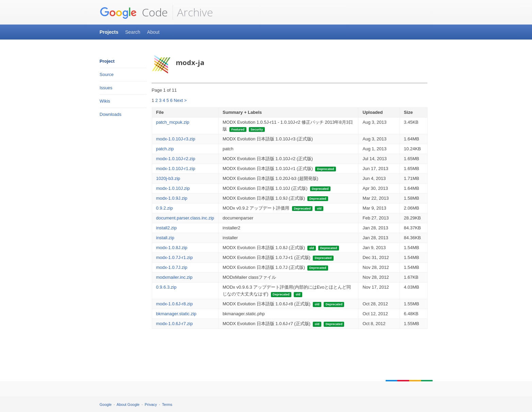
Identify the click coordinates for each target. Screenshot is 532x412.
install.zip (165, 238)
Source (107, 74)
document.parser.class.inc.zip (185, 218)
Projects (109, 32)
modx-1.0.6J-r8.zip (175, 304)
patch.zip (165, 149)
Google (106, 405)
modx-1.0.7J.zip (172, 267)
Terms (167, 405)
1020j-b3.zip (168, 178)
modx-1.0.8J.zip (172, 248)
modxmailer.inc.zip (174, 277)
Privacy (151, 405)
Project (107, 61)
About (153, 32)
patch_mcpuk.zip (173, 122)
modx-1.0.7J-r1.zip (175, 257)
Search (133, 32)
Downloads (111, 114)
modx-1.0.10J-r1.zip (176, 169)
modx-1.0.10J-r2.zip (176, 159)
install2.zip (167, 228)
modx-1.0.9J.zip (172, 198)
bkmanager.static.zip (176, 314)
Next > (180, 100)
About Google (128, 405)
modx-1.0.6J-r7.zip (175, 324)
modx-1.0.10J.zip (173, 188)
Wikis (105, 101)
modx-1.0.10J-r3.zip (176, 139)
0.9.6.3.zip (166, 287)
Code (134, 12)
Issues (106, 88)
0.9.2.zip (165, 208)
